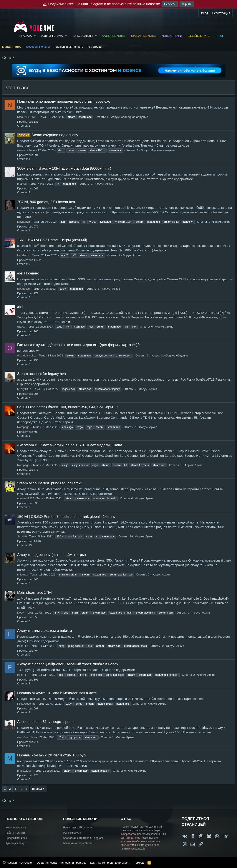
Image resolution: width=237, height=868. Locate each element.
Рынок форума (72, 833)
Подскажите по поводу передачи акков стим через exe (64, 101)
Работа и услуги (15, 833)
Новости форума (16, 828)
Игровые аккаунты (163, 150)
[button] (35, 36)
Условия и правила (73, 863)
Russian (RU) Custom (19, 863)
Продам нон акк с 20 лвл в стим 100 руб (51, 755)
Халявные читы (113, 36)
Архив (109, 184)
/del (20, 307)
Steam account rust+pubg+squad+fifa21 (50, 483)
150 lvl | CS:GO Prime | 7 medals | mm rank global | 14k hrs (66, 517)
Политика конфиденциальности (109, 863)
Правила (26, 36)
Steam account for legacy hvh (41, 374)
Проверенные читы (37, 47)
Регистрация (95, 47)
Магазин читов (12, 47)
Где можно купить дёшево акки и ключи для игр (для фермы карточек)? (78, 345)
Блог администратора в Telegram (83, 838)
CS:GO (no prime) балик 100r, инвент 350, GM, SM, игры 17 (68, 407)
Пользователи (82, 36)
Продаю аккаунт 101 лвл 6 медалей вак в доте (57, 693)
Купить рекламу (15, 843)
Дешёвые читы (199, 36)
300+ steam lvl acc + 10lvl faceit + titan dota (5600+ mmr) (64, 168)
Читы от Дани (172, 36)
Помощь (139, 863)
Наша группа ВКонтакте (77, 828)
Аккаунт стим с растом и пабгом (45, 631)
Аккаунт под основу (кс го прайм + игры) (51, 555)
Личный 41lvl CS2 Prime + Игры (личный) (52, 240)
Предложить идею (17, 838)
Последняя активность (68, 47)
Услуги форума (52, 36)
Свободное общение (134, 117)
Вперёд (37, 789)
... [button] (21, 789)
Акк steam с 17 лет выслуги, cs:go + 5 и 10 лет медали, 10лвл (70, 445)
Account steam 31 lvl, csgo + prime (46, 722)
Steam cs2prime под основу (48, 135)
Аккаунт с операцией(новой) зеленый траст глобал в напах (68, 664)
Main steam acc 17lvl (34, 593)
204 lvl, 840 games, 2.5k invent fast (46, 202)
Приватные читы (143, 36)
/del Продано (28, 273)
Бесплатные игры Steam (78, 843)
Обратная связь (47, 863)
